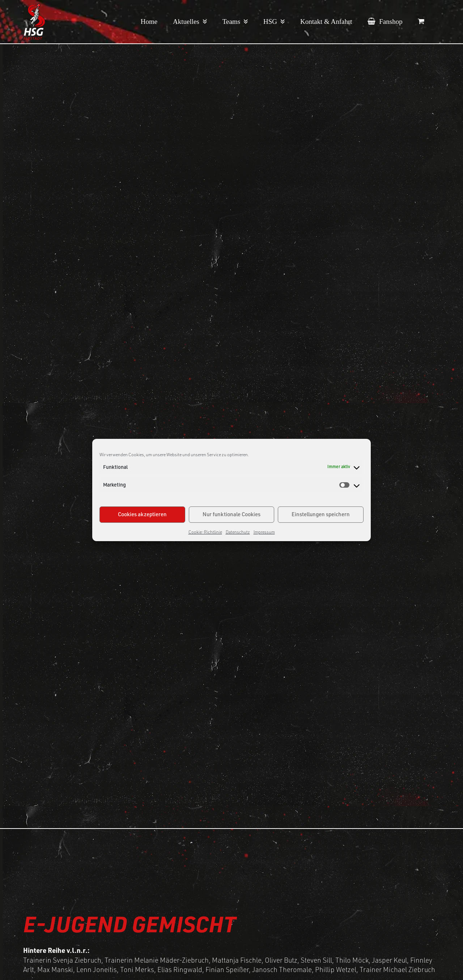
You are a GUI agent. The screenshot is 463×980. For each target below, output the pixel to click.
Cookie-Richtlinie (205, 532)
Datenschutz (238, 532)
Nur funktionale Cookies (231, 514)
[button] (421, 22)
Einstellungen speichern (321, 514)
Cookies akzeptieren (142, 514)
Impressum (264, 532)
